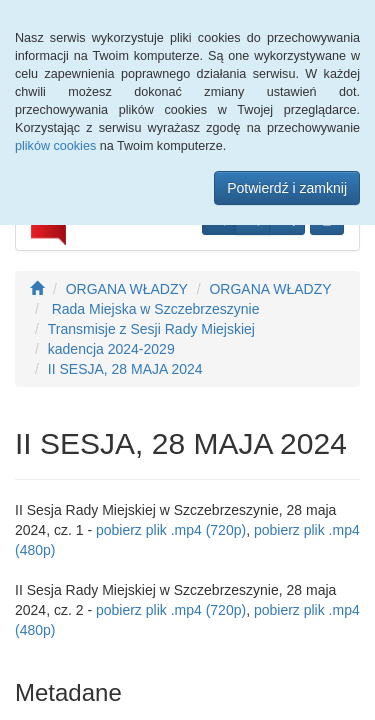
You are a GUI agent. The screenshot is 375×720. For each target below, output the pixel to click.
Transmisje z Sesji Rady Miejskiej (151, 329)
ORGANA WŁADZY (127, 289)
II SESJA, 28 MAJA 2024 (125, 369)
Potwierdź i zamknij (287, 188)
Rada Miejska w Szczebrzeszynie (154, 309)
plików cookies (55, 146)
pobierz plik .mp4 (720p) (171, 530)
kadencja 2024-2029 (111, 349)
